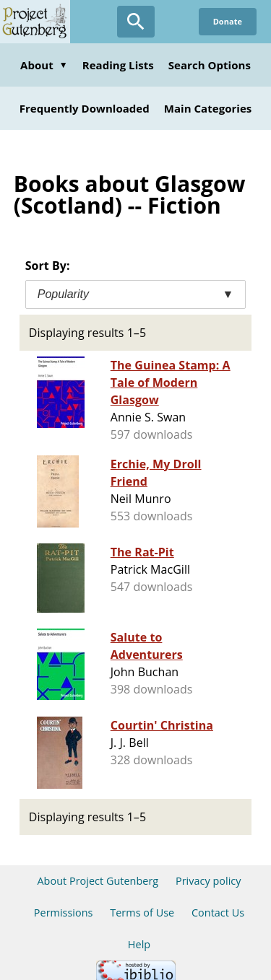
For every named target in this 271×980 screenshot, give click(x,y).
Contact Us (218, 913)
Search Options (210, 65)
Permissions (64, 913)
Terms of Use (142, 913)
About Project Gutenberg (98, 881)
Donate (228, 21)
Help (139, 944)
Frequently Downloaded (85, 108)
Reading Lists (118, 65)
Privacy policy (208, 881)
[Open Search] (136, 22)
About (44, 65)
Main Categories (208, 108)
